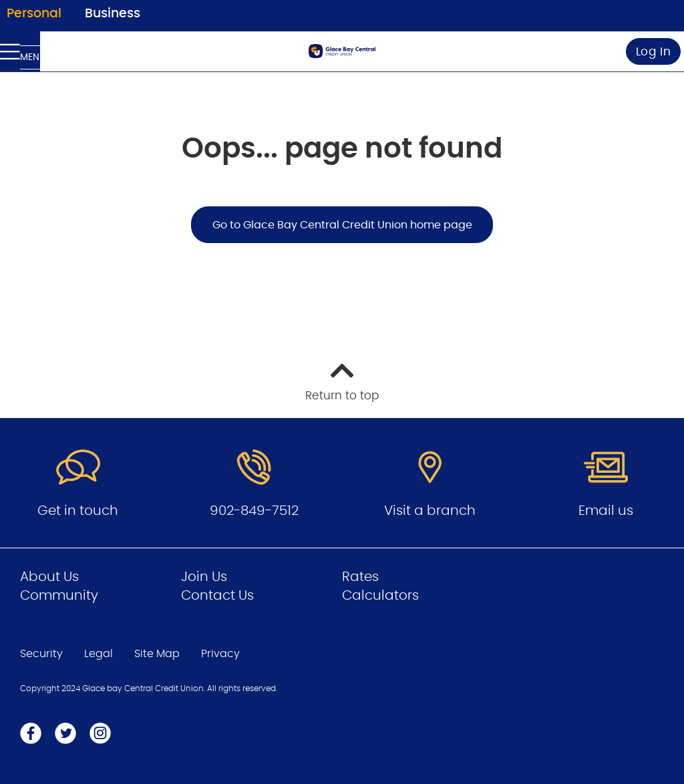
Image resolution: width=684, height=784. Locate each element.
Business (113, 14)
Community (59, 596)
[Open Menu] (20, 51)
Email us (606, 511)
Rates (360, 577)
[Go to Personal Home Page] (342, 51)
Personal (34, 14)
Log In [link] (654, 52)
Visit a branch (430, 511)
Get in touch (78, 511)
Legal (99, 654)
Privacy (220, 654)
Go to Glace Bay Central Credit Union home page (342, 225)
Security (41, 654)
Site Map (157, 654)
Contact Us (217, 596)
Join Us (204, 577)
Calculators (380, 596)
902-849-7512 (254, 511)
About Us (49, 577)
